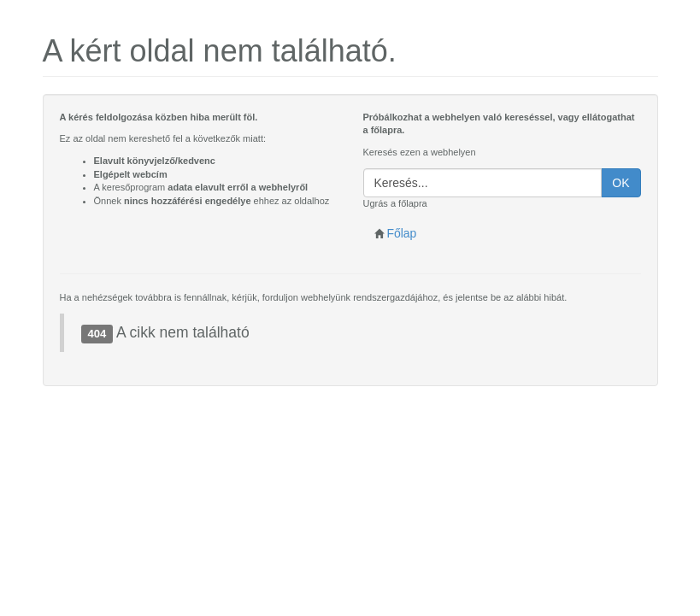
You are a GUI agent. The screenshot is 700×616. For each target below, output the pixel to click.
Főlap (396, 233)
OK (621, 183)
